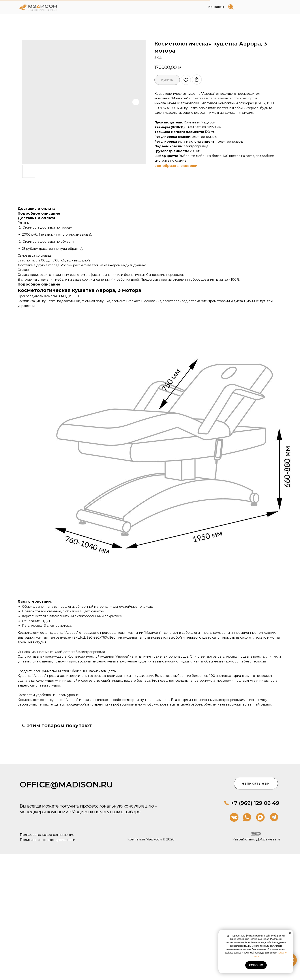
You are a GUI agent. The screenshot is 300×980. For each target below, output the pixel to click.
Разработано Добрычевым (80, 845)
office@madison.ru (57, 781)
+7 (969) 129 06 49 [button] (116, 813)
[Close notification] (290, 933)
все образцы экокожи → (178, 166)
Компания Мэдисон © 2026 (34, 824)
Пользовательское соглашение (38, 829)
